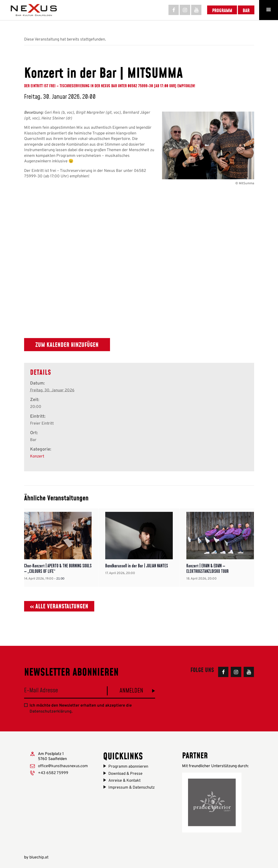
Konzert (37, 456)
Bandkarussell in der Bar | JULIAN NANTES (137, 566)
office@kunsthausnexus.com (63, 766)
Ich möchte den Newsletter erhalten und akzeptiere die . (81, 709)
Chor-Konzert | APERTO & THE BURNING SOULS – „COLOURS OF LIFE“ (58, 568)
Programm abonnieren (128, 767)
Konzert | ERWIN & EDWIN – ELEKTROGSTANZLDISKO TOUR (207, 568)
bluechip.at (39, 857)
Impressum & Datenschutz (131, 788)
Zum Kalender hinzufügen (67, 345)
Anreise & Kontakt (124, 781)
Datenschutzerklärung (51, 711)
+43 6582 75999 (53, 773)
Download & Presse (125, 774)
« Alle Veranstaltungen (59, 606)
